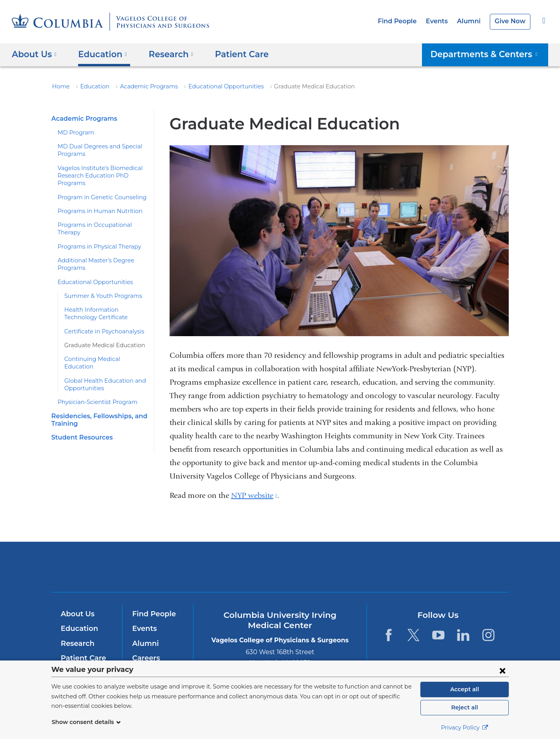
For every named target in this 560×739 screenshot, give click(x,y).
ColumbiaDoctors (394, 566)
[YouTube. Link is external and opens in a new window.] (438, 635)
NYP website (254, 495)
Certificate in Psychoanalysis (100, 324)
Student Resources (80, 422)
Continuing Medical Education (102, 352)
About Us (77, 614)
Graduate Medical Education (100, 338)
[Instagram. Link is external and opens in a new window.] (488, 635)
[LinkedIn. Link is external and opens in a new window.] (464, 635)
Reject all (464, 707)
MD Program (74, 133)
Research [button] (165, 54)
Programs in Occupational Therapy (101, 225)
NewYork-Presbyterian (280, 572)
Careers (145, 658)
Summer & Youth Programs (99, 288)
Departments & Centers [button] (490, 54)
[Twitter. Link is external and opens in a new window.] (413, 635)
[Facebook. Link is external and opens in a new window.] (388, 635)
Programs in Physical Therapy (95, 239)
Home (60, 86)
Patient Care (231, 54)
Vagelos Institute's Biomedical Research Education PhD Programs (95, 176)
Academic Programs (139, 86)
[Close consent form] (502, 670)
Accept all (465, 689)
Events (441, 21)
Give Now (511, 21)
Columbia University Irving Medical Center (173, 566)
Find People (404, 21)
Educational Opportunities (208, 86)
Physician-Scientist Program (93, 387)
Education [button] (99, 54)
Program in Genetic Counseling (97, 197)
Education (90, 86)
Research (77, 644)
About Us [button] (34, 54)
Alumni (472, 21)
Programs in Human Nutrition (94, 211)
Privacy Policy (465, 728)
